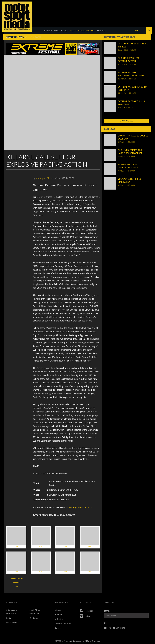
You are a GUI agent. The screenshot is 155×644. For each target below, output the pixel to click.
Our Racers (34, 618)
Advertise (59, 619)
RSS (106, 623)
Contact (59, 615)
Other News (12, 623)
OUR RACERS (36, 37)
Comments (119, 628)
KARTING (101, 31)
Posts (108, 628)
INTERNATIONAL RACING (56, 31)
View (16, 537)
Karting (9, 618)
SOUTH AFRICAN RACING (82, 31)
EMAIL (107, 611)
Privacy (58, 628)
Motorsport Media (44, 178)
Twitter (85, 616)
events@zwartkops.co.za (80, 508)
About (58, 610)
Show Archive (126, 121)
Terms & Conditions (64, 624)
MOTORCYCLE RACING (17, 37)
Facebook (86, 611)
